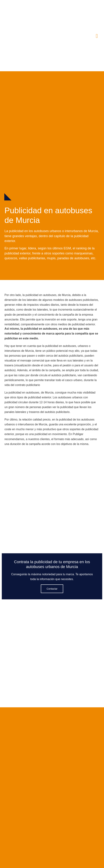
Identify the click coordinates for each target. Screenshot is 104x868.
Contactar (52, 589)
